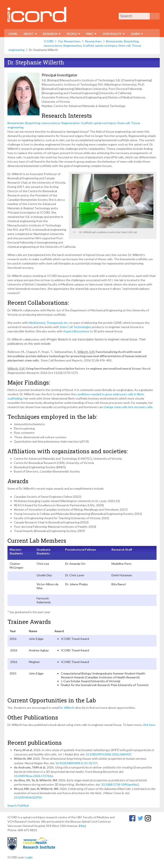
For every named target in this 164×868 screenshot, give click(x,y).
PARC (90, 35)
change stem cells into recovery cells (128, 407)
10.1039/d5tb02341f (28, 797)
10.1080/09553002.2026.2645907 (108, 754)
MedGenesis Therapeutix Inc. (49, 323)
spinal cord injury (106, 45)
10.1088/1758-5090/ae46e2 (120, 784)
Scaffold (88, 45)
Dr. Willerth (67, 708)
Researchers (93, 41)
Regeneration (72, 45)
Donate (14, 42)
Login (29, 857)
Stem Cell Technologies (76, 327)
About (29, 35)
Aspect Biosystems (76, 331)
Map (82, 826)
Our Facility (113, 35)
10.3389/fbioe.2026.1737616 (33, 776)
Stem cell (124, 45)
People (72, 35)
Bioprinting (131, 41)
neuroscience (53, 45)
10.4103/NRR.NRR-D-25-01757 (76, 763)
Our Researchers (69, 41)
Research (51, 35)
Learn (136, 35)
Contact (34, 42)
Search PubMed (18, 805)
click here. (149, 725)
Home (13, 34)
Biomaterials (114, 41)
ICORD (49, 41)
